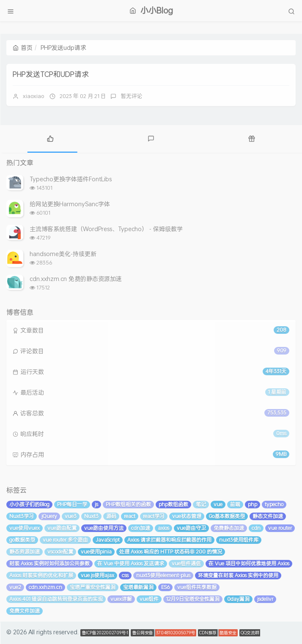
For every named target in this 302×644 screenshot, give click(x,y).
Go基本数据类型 (227, 516)
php (253, 504)
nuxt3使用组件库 (239, 540)
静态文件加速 (268, 516)
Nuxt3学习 (22, 516)
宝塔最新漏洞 (138, 587)
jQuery (49, 516)
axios (163, 528)
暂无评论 (132, 96)
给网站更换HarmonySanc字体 (70, 204)
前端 (235, 504)
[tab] (50, 138)
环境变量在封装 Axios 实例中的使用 (238, 575)
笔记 (201, 504)
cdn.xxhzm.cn (45, 587)
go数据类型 (22, 540)
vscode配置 (60, 552)
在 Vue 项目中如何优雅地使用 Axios (249, 563)
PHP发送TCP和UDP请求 (51, 74)
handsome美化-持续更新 (63, 254)
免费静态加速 (229, 528)
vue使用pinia (96, 552)
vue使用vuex (25, 528)
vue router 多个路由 (65, 540)
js (96, 504)
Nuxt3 (91, 516)
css (125, 575)
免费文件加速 (25, 611)
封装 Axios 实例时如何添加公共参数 (49, 563)
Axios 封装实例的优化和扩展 (41, 575)
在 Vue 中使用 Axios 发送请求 (131, 563)
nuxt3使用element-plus (163, 575)
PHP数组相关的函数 (128, 504)
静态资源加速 (25, 552)
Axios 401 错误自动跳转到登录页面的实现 (56, 599)
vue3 (71, 516)
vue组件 (149, 599)
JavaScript (108, 540)
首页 (23, 48)
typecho (274, 504)
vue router (280, 528)
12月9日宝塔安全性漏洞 (193, 599)
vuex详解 (121, 599)
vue (218, 504)
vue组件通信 (186, 563)
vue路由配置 (62, 528)
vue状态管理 (187, 516)
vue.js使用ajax (97, 575)
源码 (111, 516)
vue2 (15, 587)
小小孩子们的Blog (29, 504)
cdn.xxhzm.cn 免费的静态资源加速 (76, 279)
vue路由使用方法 (104, 528)
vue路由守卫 (191, 528)
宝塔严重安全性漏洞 (93, 587)
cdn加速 (141, 528)
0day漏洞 (238, 599)
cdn (256, 528)
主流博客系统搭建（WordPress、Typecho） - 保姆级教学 (106, 229)
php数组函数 (173, 504)
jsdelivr (265, 599)
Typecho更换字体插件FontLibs (71, 179)
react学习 (154, 516)
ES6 (165, 587)
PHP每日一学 (72, 504)
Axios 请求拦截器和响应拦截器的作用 (169, 540)
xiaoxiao (33, 96)
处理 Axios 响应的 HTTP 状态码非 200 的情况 (171, 552)
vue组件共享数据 (197, 587)
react (130, 516)
